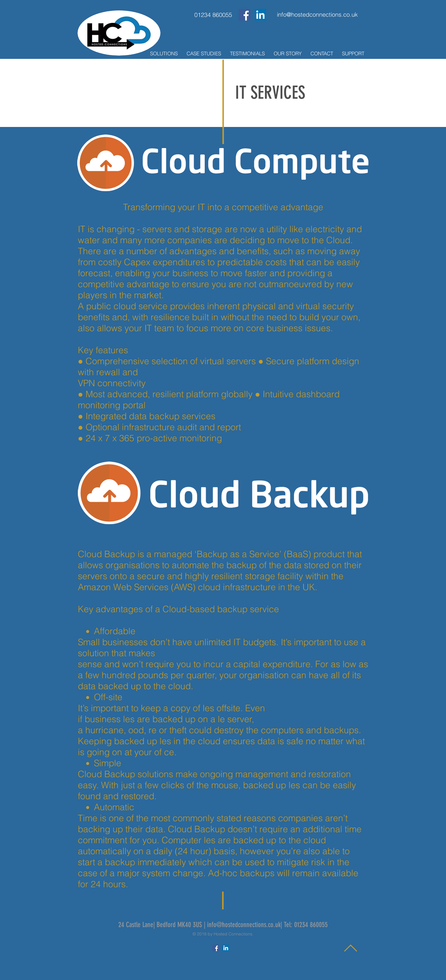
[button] (164, 54)
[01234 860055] (213, 15)
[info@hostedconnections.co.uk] (317, 15)
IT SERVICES (270, 93)
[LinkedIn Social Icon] (260, 15)
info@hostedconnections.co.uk (244, 925)
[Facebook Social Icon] (245, 15)
